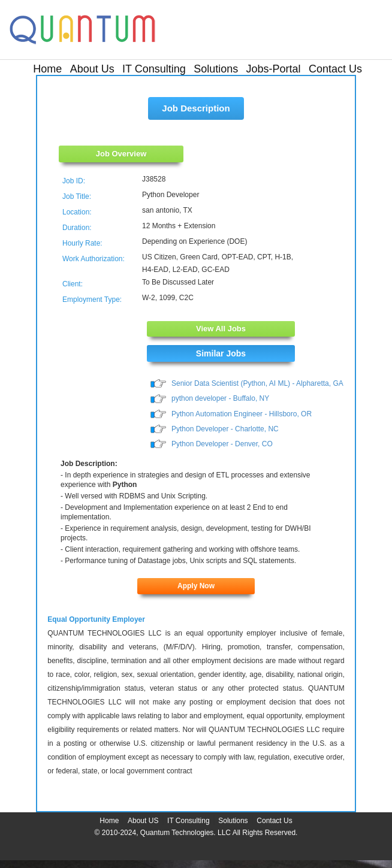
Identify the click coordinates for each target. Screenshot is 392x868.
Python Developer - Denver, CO (222, 444)
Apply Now (196, 586)
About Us (92, 69)
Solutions (216, 69)
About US (143, 821)
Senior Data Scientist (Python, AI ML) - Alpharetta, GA (257, 383)
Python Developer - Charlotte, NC (225, 429)
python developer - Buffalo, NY (220, 398)
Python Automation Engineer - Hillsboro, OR (242, 414)
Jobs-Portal (274, 69)
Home (47, 69)
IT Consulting (154, 69)
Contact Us (335, 69)
